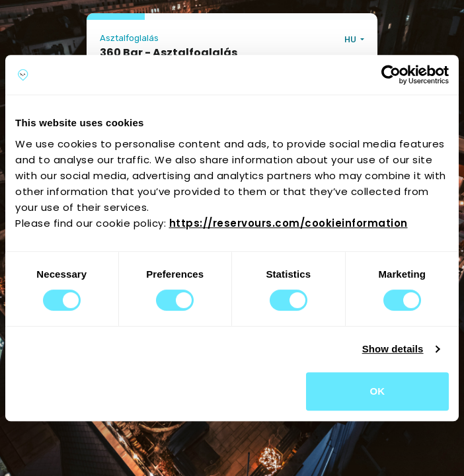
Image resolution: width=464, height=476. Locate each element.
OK (378, 391)
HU (351, 39)
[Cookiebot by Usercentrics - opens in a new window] (391, 75)
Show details (393, 349)
